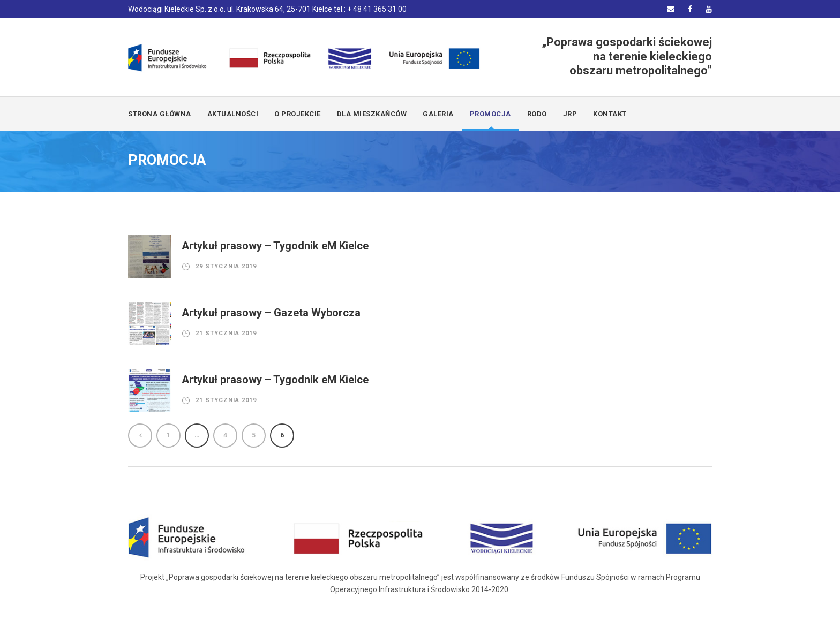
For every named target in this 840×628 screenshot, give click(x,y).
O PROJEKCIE (298, 114)
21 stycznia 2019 (226, 333)
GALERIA (438, 114)
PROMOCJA (490, 114)
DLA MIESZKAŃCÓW (372, 114)
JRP (570, 114)
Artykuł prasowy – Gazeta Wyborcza (271, 313)
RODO (537, 114)
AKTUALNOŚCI (233, 114)
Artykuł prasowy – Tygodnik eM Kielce (275, 246)
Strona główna (160, 114)
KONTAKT (610, 114)
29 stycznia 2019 (226, 266)
